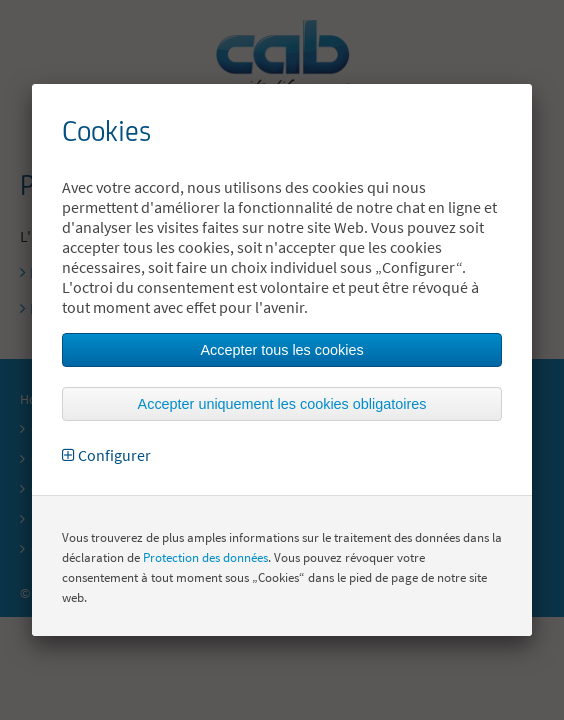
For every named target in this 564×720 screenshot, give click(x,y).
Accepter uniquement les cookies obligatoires (282, 404)
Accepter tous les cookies (281, 350)
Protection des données (205, 557)
